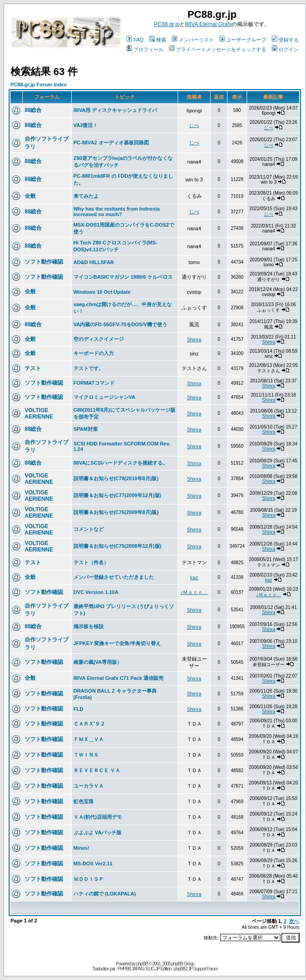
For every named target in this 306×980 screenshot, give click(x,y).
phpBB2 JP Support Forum (195, 969)
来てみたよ (86, 196)
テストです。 (89, 368)
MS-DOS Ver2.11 (93, 863)
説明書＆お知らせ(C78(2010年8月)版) (116, 478)
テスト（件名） (91, 562)
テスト (33, 368)
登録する (285, 40)
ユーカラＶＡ (89, 786)
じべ (194, 125)
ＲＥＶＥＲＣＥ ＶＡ (97, 770)
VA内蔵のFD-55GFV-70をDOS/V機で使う (120, 324)
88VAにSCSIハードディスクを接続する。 (121, 463)
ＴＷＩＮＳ (86, 755)
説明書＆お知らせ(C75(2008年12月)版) (118, 546)
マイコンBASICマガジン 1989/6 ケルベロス (123, 277)
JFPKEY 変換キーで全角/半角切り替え (117, 643)
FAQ (135, 40)
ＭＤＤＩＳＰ (89, 879)
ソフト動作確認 (44, 262)
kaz (194, 577)
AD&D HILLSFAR (94, 262)
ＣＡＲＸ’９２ (89, 724)
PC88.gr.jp (167, 24)
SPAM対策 (86, 429)
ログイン (285, 49)
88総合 (33, 110)
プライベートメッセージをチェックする (218, 49)
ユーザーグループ (243, 40)
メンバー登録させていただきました (114, 577)
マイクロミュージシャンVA (104, 397)
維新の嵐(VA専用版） (98, 662)
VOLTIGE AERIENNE (39, 413)
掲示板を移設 (89, 626)
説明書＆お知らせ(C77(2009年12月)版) (118, 495)
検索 (158, 40)
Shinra (194, 339)
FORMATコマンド (94, 383)
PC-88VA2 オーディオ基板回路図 (111, 143)
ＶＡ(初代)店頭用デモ (98, 817)
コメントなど (89, 529)
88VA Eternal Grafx (208, 24)
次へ (294, 921)
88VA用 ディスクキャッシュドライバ (116, 110)
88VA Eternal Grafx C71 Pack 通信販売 (119, 678)
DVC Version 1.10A (96, 592)
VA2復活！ (86, 125)
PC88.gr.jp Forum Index (39, 85)
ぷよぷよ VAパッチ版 (98, 832)
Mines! (82, 848)
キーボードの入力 (94, 353)
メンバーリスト (193, 40)
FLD (78, 709)
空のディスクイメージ (99, 339)
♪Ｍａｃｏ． (194, 592)
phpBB (142, 964)
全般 (30, 196)
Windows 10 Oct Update (102, 292)
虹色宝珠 (84, 801)
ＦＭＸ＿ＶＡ (89, 739)
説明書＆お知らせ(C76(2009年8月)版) (116, 512)
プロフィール (145, 49)
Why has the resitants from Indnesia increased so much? (117, 212)
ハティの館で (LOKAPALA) (105, 894)
